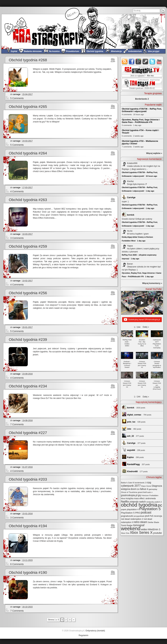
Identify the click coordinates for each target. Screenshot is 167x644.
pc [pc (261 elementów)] (160, 505)
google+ (139, 62)
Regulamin (83, 635)
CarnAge (131, 198)
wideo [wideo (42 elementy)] (144, 529)
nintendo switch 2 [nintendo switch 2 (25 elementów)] (154, 502)
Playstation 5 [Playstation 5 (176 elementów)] (150, 509)
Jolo (129, 429)
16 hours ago (151, 176)
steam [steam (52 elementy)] (144, 522)
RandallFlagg (133, 464)
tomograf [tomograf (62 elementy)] (139, 525)
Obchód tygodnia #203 (28, 479)
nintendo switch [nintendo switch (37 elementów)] (138, 502)
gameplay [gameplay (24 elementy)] (153, 489)
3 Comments (17, 238)
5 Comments (17, 98)
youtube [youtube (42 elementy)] (158, 533)
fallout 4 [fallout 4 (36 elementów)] (144, 489)
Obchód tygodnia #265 (28, 107)
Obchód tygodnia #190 (28, 573)
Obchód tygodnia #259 (28, 246)
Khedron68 (132, 471)
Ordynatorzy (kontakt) (95, 631)
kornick (131, 215)
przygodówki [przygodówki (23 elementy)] (139, 516)
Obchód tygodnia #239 (28, 340)
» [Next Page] (74, 620)
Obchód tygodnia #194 (28, 526)
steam (145, 62)
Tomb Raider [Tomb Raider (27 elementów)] (127, 525)
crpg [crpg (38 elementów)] (149, 482)
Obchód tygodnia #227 (28, 433)
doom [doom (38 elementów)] (134, 489)
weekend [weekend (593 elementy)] (131, 529)
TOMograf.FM (141, 84)
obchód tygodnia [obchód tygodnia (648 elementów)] (139, 505)
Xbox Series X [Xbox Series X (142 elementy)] (141, 533)
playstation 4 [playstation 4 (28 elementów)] (133, 509)
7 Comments (17, 424)
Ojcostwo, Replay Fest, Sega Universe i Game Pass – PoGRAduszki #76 (141, 121)
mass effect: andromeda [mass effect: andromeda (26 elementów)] (145, 498)
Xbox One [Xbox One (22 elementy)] (125, 533)
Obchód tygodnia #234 (28, 386)
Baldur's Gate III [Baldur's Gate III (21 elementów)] (128, 483)
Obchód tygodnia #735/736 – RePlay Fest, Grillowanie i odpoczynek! (142, 110)
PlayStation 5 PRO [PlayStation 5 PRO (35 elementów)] (131, 513)
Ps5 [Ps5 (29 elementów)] (151, 516)
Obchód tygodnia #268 (28, 60)
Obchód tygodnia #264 (28, 153)
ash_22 (130, 436)
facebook (132, 62)
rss (125, 62)
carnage (17, 94)
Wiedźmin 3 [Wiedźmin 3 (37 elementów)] (154, 529)
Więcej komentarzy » (152, 283)
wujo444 (131, 450)
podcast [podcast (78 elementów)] (146, 512)
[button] (146, 327)
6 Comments (17, 564)
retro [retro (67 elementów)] (137, 522)
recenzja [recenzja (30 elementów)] (158, 516)
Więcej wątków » (154, 153)
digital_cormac (134, 415)
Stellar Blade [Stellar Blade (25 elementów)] (153, 522)
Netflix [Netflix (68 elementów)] (125, 502)
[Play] (142, 303)
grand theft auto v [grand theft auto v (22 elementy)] (145, 492)
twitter (152, 62)
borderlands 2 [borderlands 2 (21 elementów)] (140, 483)
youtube (159, 62)
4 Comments (17, 191)
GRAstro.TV (142, 71)
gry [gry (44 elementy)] (140, 495)
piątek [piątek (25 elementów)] (124, 509)
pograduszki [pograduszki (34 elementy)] (127, 516)
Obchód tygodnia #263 (28, 200)
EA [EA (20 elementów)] (138, 489)
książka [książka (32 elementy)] (130, 498)
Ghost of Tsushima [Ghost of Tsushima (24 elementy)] (129, 492)
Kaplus (130, 457)
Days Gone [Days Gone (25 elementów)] (146, 486)
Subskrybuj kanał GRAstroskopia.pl (142, 320)
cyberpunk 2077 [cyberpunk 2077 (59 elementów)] (131, 486)
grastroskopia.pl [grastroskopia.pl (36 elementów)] (129, 495)
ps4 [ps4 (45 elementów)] (147, 516)
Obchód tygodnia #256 (28, 293)
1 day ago (150, 191)
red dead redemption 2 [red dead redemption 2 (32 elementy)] (132, 519)
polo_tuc (131, 422)
